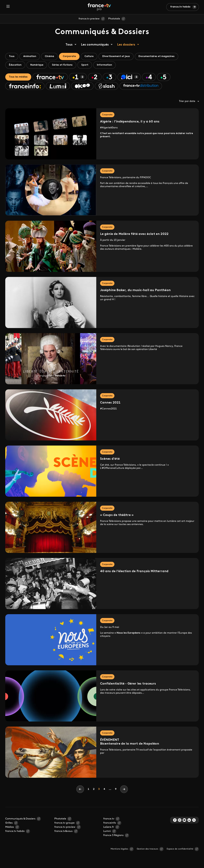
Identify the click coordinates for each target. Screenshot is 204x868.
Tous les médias (19, 78)
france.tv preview (89, 19)
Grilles (9, 824)
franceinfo (110, 824)
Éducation (16, 65)
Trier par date (189, 102)
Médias (10, 828)
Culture (92, 57)
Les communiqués (95, 45)
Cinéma (51, 57)
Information (107, 65)
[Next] (124, 790)
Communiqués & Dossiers (20, 820)
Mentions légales (119, 850)
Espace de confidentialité (180, 850)
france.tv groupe (64, 824)
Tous (69, 45)
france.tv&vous (63, 832)
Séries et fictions (64, 65)
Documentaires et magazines (161, 57)
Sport (87, 65)
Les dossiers (126, 45)
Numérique (38, 65)
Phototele (114, 19)
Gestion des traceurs (147, 850)
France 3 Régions (113, 836)
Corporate (72, 57)
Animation (31, 57)
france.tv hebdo (180, 7)
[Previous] (80, 790)
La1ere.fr (109, 828)
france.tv (109, 820)
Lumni (107, 832)
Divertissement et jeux (120, 57)
